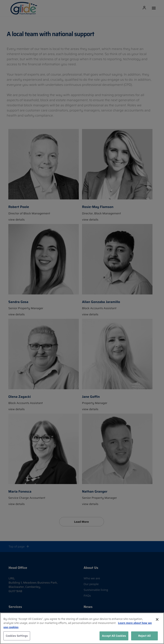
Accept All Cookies (114, 636)
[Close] (157, 619)
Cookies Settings (17, 636)
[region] (82, 628)
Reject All (144, 636)
